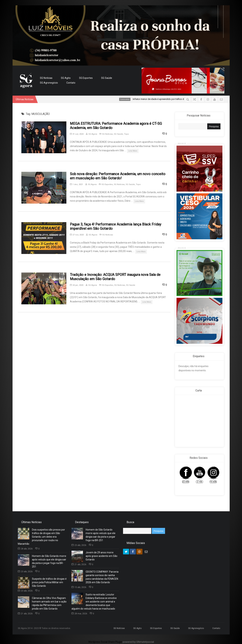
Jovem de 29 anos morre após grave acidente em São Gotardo (101, 556)
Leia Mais (133, 151)
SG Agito (66, 78)
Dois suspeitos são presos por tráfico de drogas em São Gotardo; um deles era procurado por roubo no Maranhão (41, 537)
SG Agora (91, 134)
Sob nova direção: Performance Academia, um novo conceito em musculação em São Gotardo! (118, 176)
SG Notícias (46, 78)
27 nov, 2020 (77, 235)
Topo (126, 134)
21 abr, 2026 (25, 614)
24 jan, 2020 (77, 285)
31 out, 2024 (77, 134)
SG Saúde (107, 78)
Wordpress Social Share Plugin (105, 642)
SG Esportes (86, 78)
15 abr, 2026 (79, 587)
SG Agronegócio (49, 83)
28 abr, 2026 (25, 549)
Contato (71, 83)
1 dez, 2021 (76, 184)
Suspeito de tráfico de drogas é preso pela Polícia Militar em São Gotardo (49, 582)
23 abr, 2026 (25, 572)
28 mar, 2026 (79, 614)
